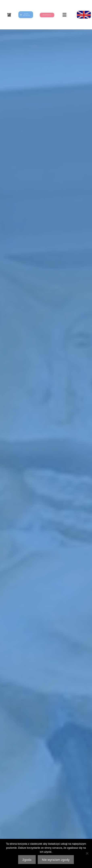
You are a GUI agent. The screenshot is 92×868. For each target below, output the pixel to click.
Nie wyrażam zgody (56, 860)
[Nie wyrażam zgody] (87, 853)
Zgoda (27, 860)
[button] (64, 15)
